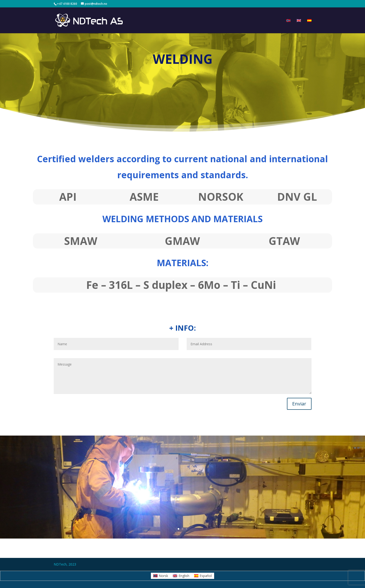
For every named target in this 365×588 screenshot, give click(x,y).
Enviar (299, 404)
